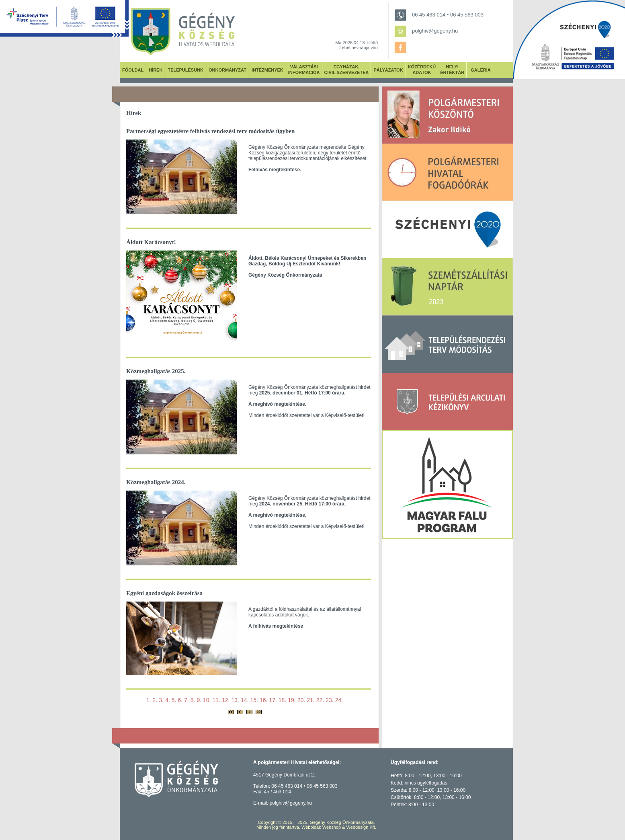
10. (207, 700)
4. (168, 700)
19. (292, 700)
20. (301, 700)
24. (339, 700)
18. (282, 700)
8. (193, 700)
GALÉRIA (481, 70)
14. (245, 700)
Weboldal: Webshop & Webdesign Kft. (339, 827)
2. (155, 700)
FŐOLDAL (133, 70)
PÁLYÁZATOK (388, 70)
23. (329, 700)
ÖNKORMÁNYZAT (227, 70)
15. (254, 700)
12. (226, 700)
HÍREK (156, 70)
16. (263, 700)
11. (216, 700)
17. (273, 700)
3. (161, 700)
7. (186, 700)
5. (174, 700)
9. (199, 700)
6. (180, 700)
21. (310, 700)
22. (320, 700)
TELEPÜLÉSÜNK (185, 70)
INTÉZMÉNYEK (267, 70)
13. (235, 700)
